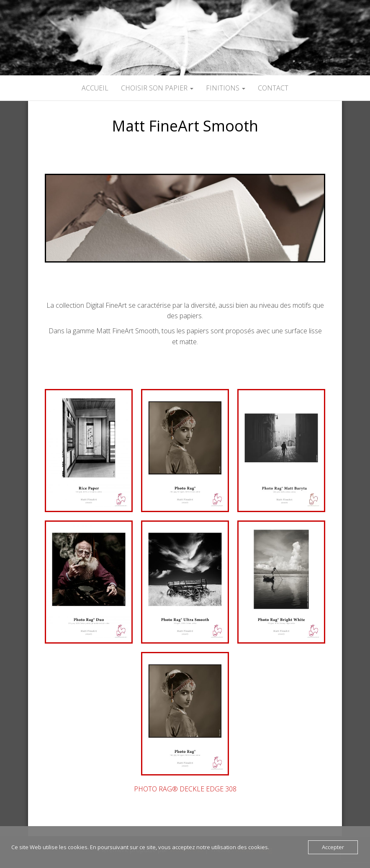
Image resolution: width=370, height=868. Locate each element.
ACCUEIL (95, 88)
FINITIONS (226, 88)
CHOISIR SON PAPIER (157, 88)
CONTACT (273, 88)
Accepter (333, 847)
